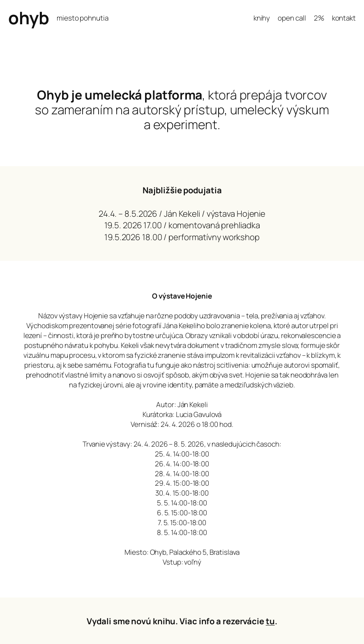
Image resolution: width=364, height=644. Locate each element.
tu (270, 621)
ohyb (29, 18)
